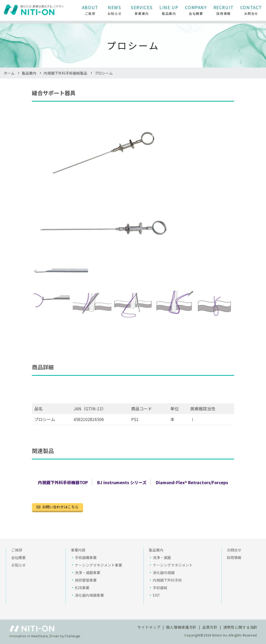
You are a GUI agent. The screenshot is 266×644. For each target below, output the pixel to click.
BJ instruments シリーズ (122, 482)
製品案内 (29, 73)
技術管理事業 (86, 580)
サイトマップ (149, 627)
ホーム (9, 73)
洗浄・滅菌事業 (88, 573)
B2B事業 (82, 588)
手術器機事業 (86, 557)
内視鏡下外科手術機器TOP (63, 482)
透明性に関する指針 (241, 627)
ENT (157, 595)
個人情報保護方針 (181, 627)
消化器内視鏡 (164, 573)
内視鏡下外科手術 (167, 580)
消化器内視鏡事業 (89, 595)
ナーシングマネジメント (173, 565)
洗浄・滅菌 (162, 557)
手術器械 (160, 588)
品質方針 (210, 627)
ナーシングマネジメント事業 (98, 565)
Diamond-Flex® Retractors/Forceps (192, 482)
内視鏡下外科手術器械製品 (65, 73)
